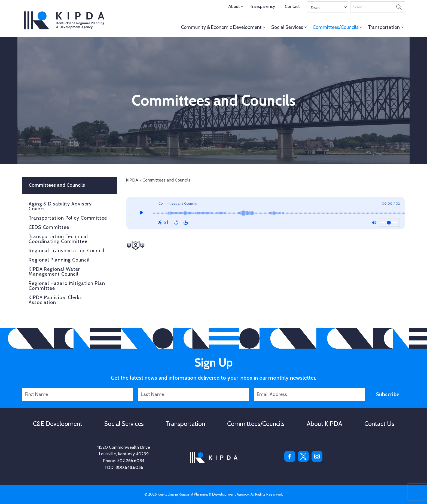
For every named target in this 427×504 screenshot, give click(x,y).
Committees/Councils (335, 27)
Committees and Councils (57, 185)
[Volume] (389, 223)
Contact (292, 6)
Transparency (262, 6)
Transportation (384, 27)
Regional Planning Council (59, 260)
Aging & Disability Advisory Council (60, 206)
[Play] (141, 213)
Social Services (287, 27)
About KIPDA (324, 424)
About (234, 6)
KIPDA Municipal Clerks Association (55, 300)
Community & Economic (221, 27)
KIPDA (64, 20)
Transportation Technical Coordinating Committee (58, 239)
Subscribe (388, 394)
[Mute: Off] (374, 223)
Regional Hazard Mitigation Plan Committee (67, 286)
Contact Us (379, 424)
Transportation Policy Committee (68, 218)
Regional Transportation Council (66, 251)
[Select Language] (327, 7)
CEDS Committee (49, 227)
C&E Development (58, 424)
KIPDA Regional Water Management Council (54, 272)
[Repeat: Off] (176, 223)
